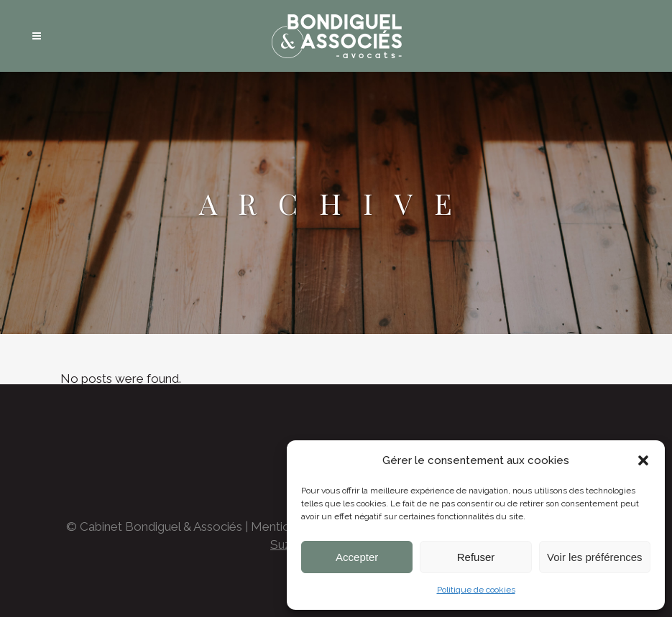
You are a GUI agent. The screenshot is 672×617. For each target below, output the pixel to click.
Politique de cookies (476, 590)
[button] (643, 460)
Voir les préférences (595, 557)
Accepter (357, 557)
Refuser (476, 557)
